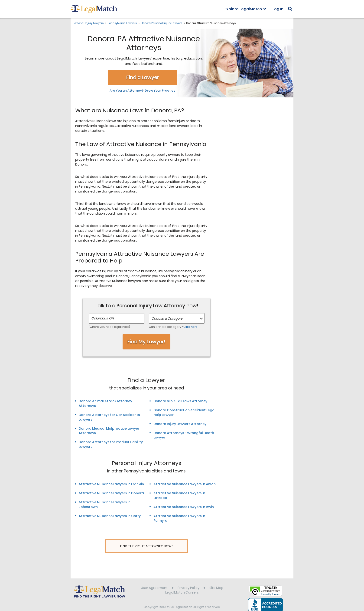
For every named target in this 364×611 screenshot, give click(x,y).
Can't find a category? (173, 327)
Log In (278, 9)
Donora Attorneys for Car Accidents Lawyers (109, 417)
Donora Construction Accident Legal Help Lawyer (184, 412)
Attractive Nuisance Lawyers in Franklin (111, 484)
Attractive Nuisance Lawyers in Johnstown (105, 505)
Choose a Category (167, 319)
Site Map (216, 579)
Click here (190, 327)
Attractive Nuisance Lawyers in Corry (110, 516)
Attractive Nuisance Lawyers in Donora (111, 493)
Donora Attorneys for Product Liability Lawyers (111, 444)
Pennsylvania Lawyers (122, 23)
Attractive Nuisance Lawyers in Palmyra (179, 518)
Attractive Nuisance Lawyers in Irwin (184, 507)
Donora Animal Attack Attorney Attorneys (105, 403)
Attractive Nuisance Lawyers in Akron (185, 484)
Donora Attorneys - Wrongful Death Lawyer (184, 435)
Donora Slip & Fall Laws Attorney (180, 401)
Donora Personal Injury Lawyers (161, 23)
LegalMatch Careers (182, 584)
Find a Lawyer (143, 77)
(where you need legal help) (109, 327)
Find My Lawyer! (146, 342)
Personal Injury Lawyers (88, 23)
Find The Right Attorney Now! (146, 546)
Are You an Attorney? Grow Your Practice (143, 91)
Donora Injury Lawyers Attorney (180, 424)
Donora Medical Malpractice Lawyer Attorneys (109, 431)
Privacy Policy (188, 579)
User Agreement (154, 579)
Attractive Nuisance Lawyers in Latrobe (179, 495)
